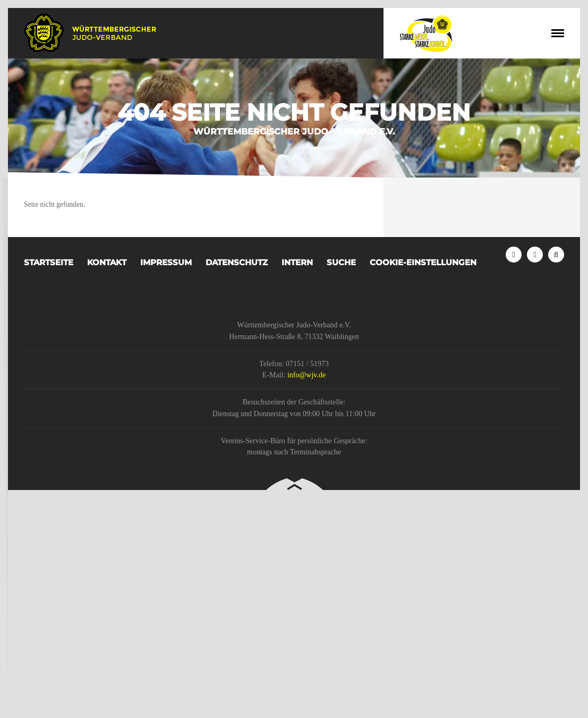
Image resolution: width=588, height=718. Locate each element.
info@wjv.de (306, 375)
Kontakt (107, 262)
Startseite (49, 262)
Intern (297, 262)
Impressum (166, 262)
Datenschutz (237, 262)
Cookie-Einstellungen (423, 262)
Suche (341, 262)
